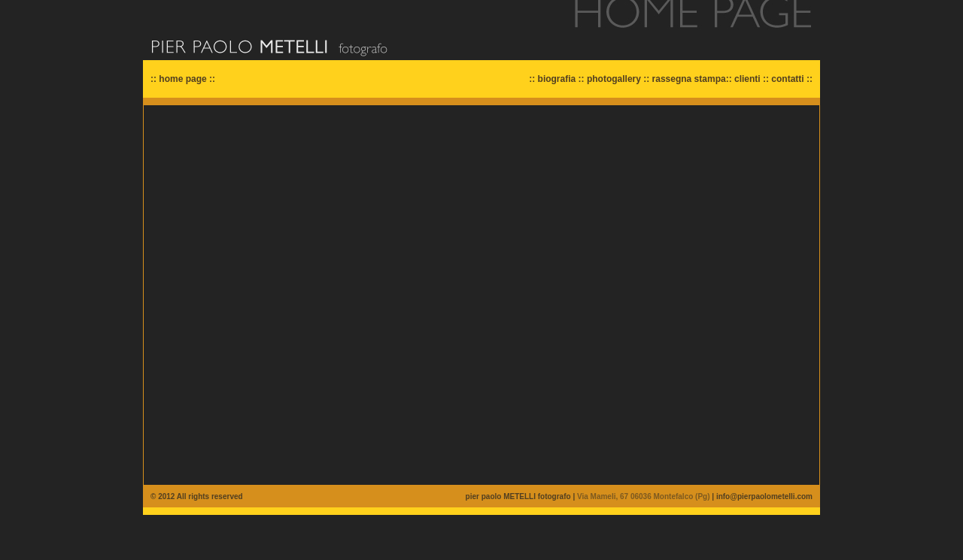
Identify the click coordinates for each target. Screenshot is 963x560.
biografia (557, 79)
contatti (787, 79)
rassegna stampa (689, 79)
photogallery (614, 79)
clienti (747, 79)
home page (182, 79)
